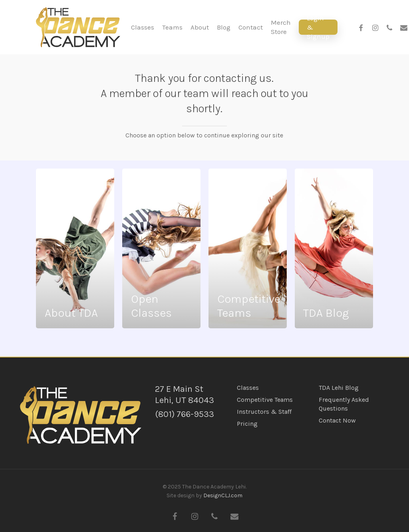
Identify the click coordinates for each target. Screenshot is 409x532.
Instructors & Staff (264, 412)
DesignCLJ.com (223, 495)
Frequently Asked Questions (344, 404)
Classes (248, 388)
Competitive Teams (265, 400)
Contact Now (337, 420)
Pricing (247, 424)
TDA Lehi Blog (339, 388)
